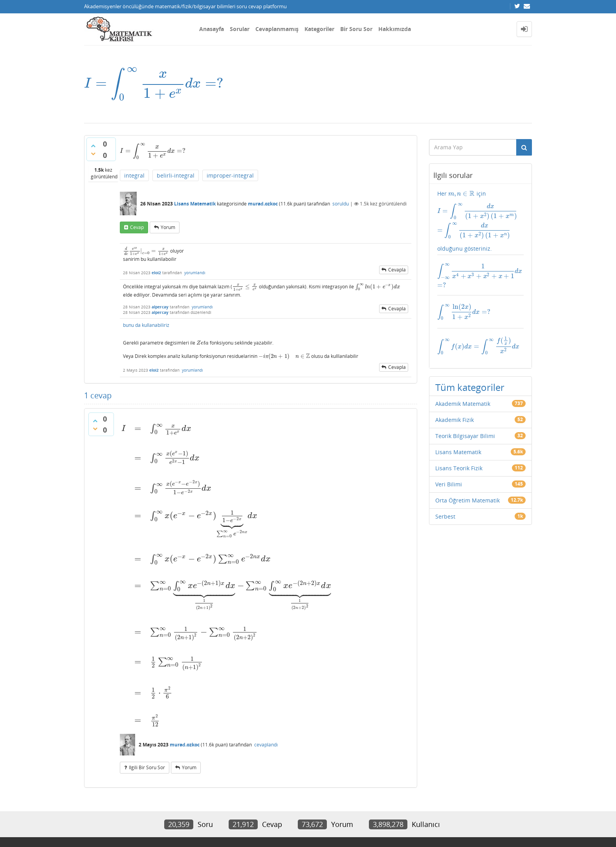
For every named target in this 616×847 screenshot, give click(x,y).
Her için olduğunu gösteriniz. (481, 214)
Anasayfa (212, 29)
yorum (168, 226)
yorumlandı (195, 275)
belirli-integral (176, 175)
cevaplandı (266, 701)
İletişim (93, 810)
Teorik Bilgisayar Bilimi (465, 415)
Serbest (445, 496)
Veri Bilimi (449, 464)
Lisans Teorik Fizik (459, 448)
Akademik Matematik (463, 383)
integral (134, 175)
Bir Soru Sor (356, 29)
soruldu (341, 203)
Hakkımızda (395, 29)
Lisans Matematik (195, 203)
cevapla (397, 272)
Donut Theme (104, 829)
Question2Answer (271, 829)
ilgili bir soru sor (147, 723)
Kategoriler (319, 29)
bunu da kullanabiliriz (147, 330)
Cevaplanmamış (277, 29)
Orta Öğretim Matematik (467, 480)
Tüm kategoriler (470, 367)
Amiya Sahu (183, 829)
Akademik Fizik (455, 399)
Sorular (240, 29)
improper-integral (230, 175)
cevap (137, 226)
